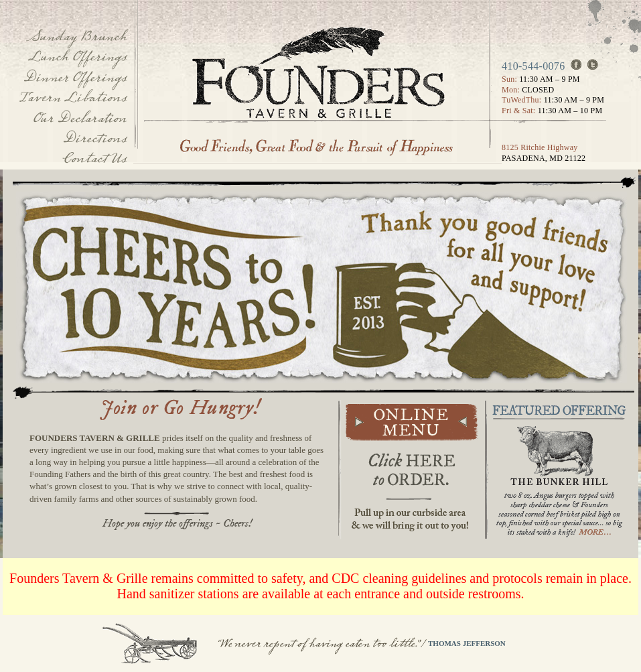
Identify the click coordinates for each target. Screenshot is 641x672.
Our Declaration (79, 118)
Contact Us (94, 158)
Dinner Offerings (75, 77)
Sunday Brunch (77, 37)
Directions (94, 138)
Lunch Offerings (77, 57)
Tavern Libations (73, 97)
